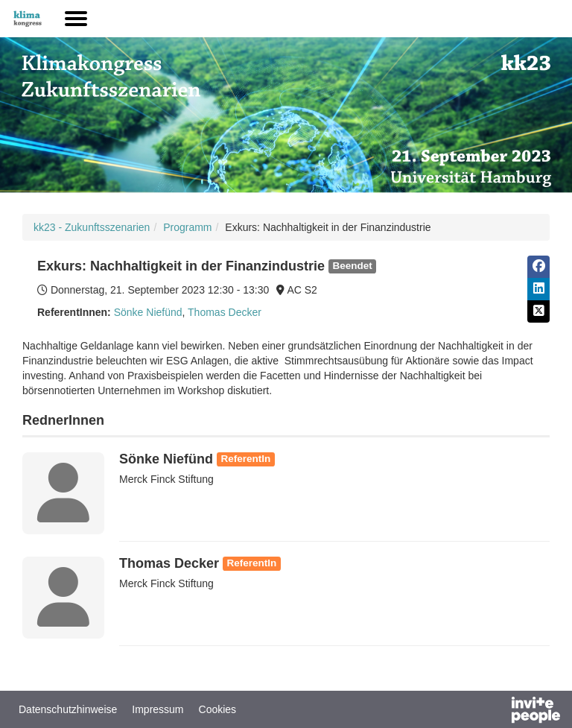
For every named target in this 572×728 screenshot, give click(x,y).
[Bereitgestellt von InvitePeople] (497, 712)
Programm (187, 227)
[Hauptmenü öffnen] (76, 19)
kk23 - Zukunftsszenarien (92, 227)
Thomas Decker (225, 312)
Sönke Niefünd (148, 312)
